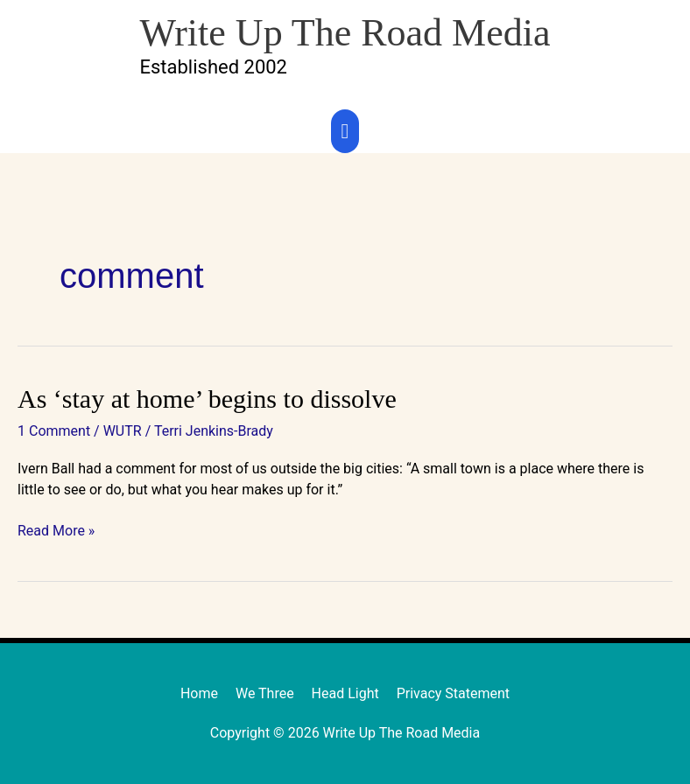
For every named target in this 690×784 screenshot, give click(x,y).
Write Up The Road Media (345, 33)
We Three (265, 693)
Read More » (56, 530)
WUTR (123, 431)
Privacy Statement (453, 693)
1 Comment (54, 431)
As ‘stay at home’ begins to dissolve (207, 399)
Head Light (345, 693)
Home (199, 693)
